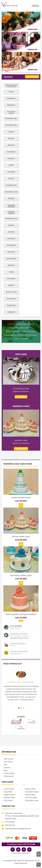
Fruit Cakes (8, 800)
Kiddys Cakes (30, 789)
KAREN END (11, 305)
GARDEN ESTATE (11, 219)
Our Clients (8, 762)
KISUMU (11, 199)
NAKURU (11, 145)
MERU (11, 165)
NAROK (11, 225)
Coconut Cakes (31, 798)
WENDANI (11, 312)
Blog (6, 770)
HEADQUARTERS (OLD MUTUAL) (11, 86)
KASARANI (11, 279)
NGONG (11, 232)
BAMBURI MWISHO (11, 213)
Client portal (9, 776)
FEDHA (11, 132)
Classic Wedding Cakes (21, 610)
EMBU (11, 272)
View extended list (21, 728)
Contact (7, 768)
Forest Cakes (9, 789)
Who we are (9, 759)
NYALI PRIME (11, 259)
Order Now (33, 29)
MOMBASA (11, 152)
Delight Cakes (9, 795)
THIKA (11, 92)
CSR (5, 765)
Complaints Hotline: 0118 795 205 (21, 844)
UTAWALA (11, 239)
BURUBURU (11, 98)
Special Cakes (9, 798)
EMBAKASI (11, 105)
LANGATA (11, 159)
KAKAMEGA (11, 245)
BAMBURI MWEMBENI (11, 206)
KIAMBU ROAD (11, 185)
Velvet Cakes (30, 795)
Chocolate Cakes (32, 792)
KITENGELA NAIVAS (11, 112)
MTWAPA (11, 252)
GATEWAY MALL (11, 125)
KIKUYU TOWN (11, 292)
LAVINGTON (11, 299)
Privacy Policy (9, 773)
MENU (35, 6)
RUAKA (11, 179)
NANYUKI (11, 265)
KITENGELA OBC (11, 118)
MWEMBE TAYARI (11, 192)
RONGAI (11, 138)
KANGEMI (11, 172)
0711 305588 (16, 650)
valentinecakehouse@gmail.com (18, 829)
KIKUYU (11, 285)
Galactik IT (26, 853)
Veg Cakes (8, 792)
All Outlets (32, 77)
